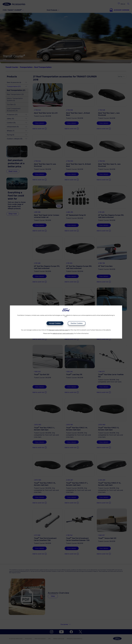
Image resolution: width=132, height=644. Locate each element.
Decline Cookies (77, 323)
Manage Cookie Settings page (59, 330)
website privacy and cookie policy (63, 333)
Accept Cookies (55, 323)
